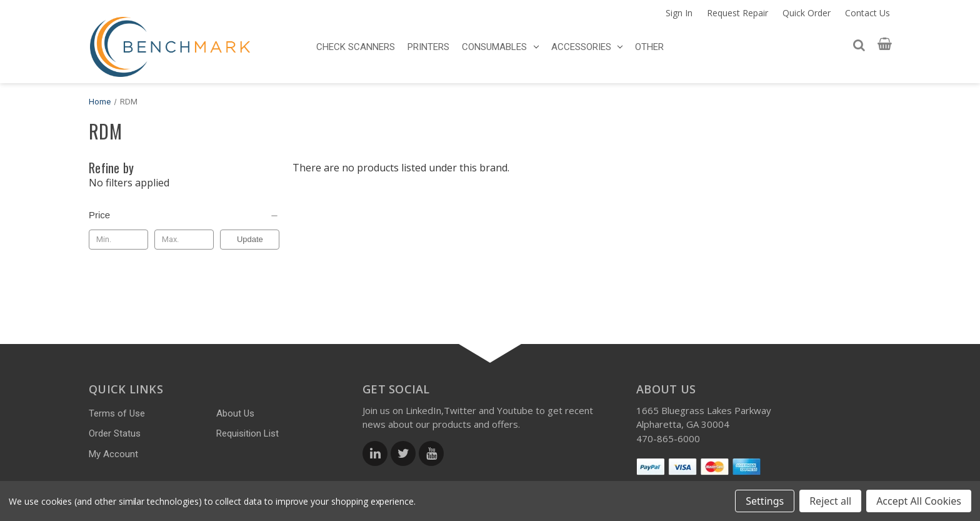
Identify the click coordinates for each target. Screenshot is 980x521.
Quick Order (807, 13)
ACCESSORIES (587, 47)
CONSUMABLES (500, 47)
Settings (765, 501)
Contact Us (867, 13)
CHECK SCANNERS (356, 47)
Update (250, 239)
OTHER (649, 47)
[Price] (184, 215)
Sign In (679, 13)
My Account (113, 454)
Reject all (830, 501)
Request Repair (737, 13)
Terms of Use (117, 413)
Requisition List (247, 433)
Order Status (115, 433)
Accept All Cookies (919, 501)
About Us (235, 413)
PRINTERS (428, 47)
